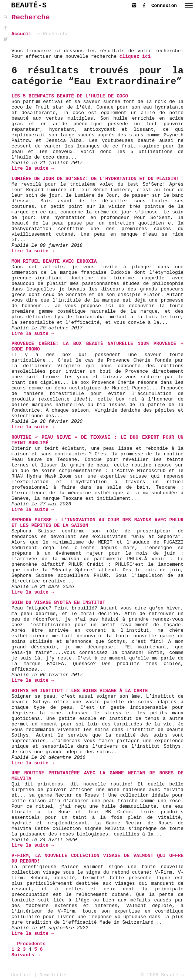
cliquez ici (135, 57)
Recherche (31, 17)
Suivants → (26, 955)
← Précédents (28, 944)
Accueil (21, 34)
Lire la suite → (33, 168)
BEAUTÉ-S (29, 5)
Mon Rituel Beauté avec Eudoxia (54, 261)
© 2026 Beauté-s (163, 975)
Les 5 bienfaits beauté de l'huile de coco (70, 96)
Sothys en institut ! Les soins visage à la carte (80, 691)
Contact (21, 975)
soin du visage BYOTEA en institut (58, 603)
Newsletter (54, 975)
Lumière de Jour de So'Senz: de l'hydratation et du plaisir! (95, 179)
